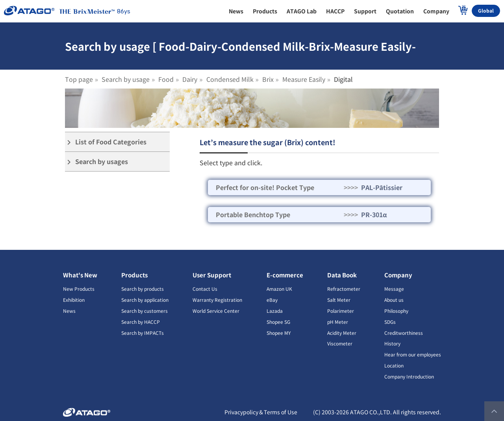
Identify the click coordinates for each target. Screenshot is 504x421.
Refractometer (344, 289)
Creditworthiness (404, 333)
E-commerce (285, 275)
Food (166, 79)
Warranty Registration (217, 300)
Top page (79, 79)
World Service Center (216, 311)
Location (394, 365)
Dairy (190, 79)
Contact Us (205, 289)
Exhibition (74, 300)
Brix (268, 79)
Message (394, 289)
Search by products (143, 289)
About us (394, 300)
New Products (79, 289)
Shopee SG (278, 322)
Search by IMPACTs (143, 333)
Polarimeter (341, 311)
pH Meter (338, 322)
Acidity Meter (342, 333)
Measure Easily (304, 79)
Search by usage (126, 79)
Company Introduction (409, 376)
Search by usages (96, 162)
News (69, 311)
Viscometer (340, 343)
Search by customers (145, 311)
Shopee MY (279, 333)
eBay (272, 300)
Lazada (275, 311)
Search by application (145, 300)
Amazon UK (279, 289)
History (392, 343)
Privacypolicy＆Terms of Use (261, 412)
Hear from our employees (413, 354)
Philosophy (396, 311)
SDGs (390, 322)
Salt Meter (339, 300)
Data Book (342, 275)
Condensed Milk (230, 79)
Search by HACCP (141, 322)
